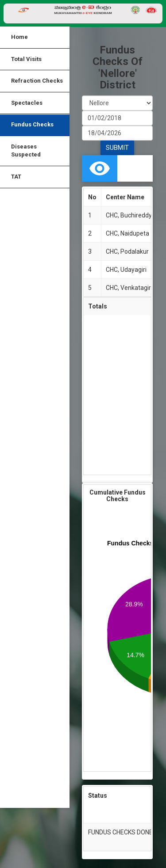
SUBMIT (117, 148)
